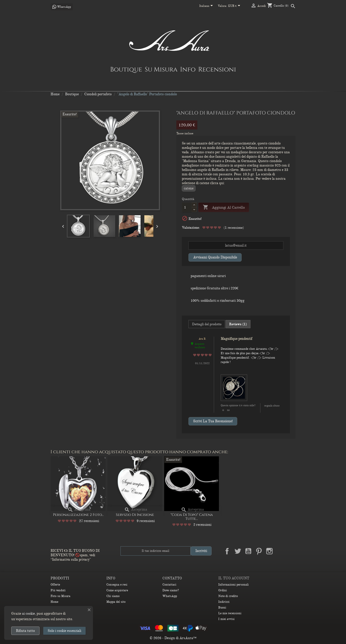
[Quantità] (187, 207)
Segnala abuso (272, 406)
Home (54, 602)
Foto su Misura (60, 596)
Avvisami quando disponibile (215, 257)
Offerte (55, 585)
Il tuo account (234, 578)
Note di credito (228, 596)
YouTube (248, 551)
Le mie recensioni (230, 613)
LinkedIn (280, 551)
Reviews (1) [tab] (238, 324)
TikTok (291, 551)
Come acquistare (117, 590)
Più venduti (58, 590)
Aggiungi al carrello (224, 207)
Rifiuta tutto (25, 631)
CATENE (189, 188)
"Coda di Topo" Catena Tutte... (192, 517)
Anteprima (79, 509)
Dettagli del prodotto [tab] (207, 324)
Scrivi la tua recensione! (213, 421)
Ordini (223, 590)
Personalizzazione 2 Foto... (78, 515)
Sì (223, 410)
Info (188, 69)
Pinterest (259, 551)
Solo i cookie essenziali (64, 631)
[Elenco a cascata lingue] (207, 6)
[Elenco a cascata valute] (235, 6)
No (228, 410)
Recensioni (217, 69)
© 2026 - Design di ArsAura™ (173, 638)
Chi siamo (113, 596)
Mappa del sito (116, 602)
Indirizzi (224, 602)
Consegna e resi (117, 585)
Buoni (222, 607)
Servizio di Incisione (135, 515)
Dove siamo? (171, 590)
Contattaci (169, 585)
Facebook (227, 551)
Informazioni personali (233, 585)
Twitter (238, 551)
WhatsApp (170, 596)
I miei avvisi (226, 619)
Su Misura (161, 69)
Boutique (126, 69)
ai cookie (28, 614)
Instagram (269, 551)
